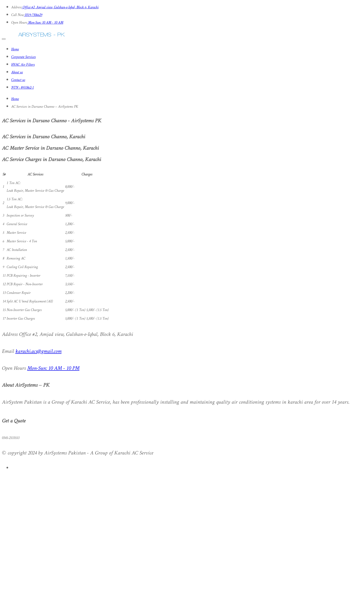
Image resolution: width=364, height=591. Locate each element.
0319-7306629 (33, 15)
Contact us (18, 80)
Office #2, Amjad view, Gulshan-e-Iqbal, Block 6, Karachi (60, 8)
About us (17, 73)
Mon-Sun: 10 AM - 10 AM (45, 23)
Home (15, 50)
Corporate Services (23, 57)
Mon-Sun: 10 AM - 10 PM (53, 369)
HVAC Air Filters (23, 65)
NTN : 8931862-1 (22, 88)
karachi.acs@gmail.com (38, 352)
